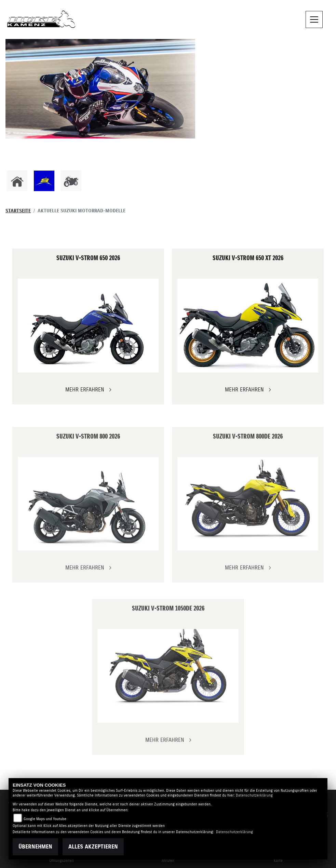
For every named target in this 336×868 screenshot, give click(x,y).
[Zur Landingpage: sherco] (44, 181)
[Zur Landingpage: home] (17, 181)
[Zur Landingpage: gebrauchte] (71, 181)
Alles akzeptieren (93, 847)
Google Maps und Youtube (45, 819)
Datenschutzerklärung (254, 795)
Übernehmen (35, 847)
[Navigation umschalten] (314, 19)
